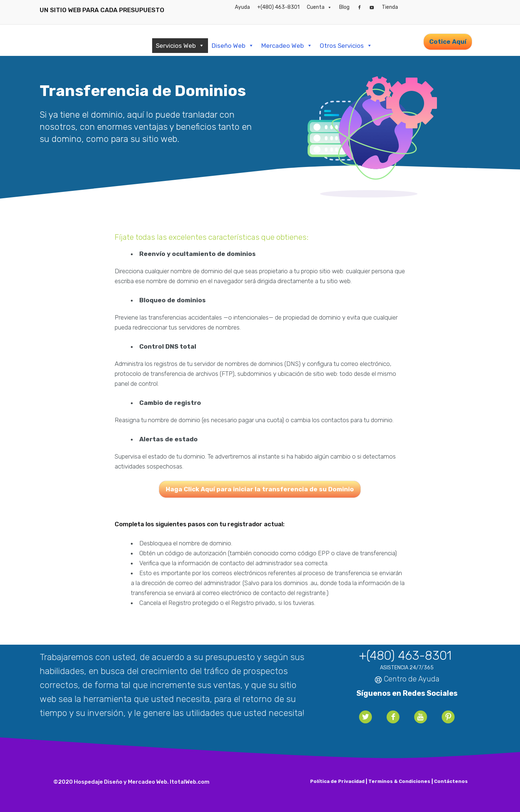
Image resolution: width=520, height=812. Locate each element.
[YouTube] (372, 7)
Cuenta (319, 7)
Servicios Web (180, 46)
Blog (344, 7)
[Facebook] (359, 7)
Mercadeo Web (287, 46)
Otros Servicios (346, 46)
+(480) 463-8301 (278, 7)
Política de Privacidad (337, 781)
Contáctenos (451, 781)
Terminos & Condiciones (399, 781)
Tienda (390, 7)
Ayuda (242, 7)
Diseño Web (233, 46)
